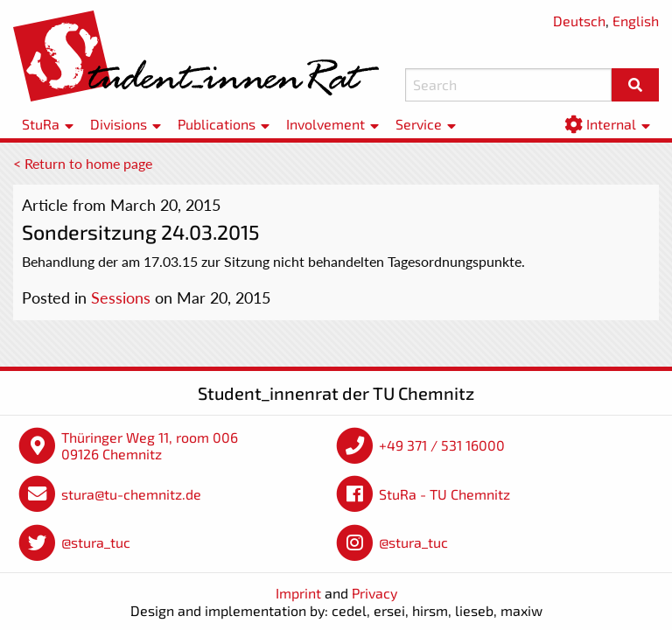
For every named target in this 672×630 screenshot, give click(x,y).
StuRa (41, 124)
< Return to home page (83, 163)
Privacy (374, 593)
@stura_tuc (96, 542)
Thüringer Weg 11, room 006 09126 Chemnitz (150, 446)
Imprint (298, 593)
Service (419, 124)
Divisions (119, 124)
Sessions (121, 297)
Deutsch (579, 21)
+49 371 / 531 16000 (442, 445)
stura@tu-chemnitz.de (131, 494)
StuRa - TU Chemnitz (444, 494)
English (636, 21)
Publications (217, 124)
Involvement (325, 124)
